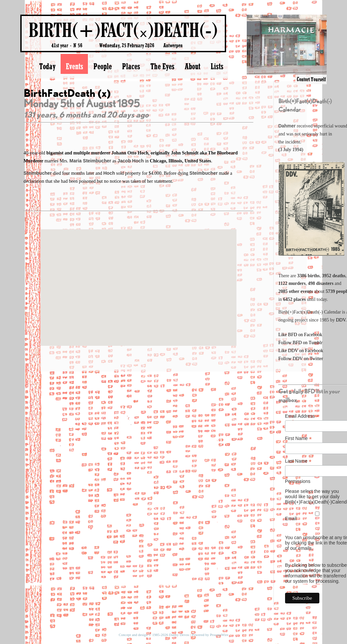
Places (131, 66)
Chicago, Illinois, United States (180, 161)
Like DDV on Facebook (301, 351)
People (102, 66)
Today (47, 66)
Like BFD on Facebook (300, 335)
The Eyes (162, 66)
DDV (341, 320)
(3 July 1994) (291, 150)
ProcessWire (219, 635)
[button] (139, 281)
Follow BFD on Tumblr (301, 343)
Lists (217, 66)
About (192, 66)
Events (74, 66)
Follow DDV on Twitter (301, 359)
